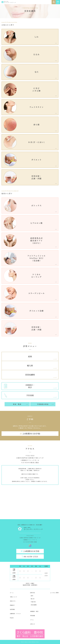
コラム (32, 620)
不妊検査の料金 (43, 404)
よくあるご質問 (54, 593)
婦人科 (30, 365)
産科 (30, 356)
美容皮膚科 (30, 375)
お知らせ (32, 624)
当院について (14, 597)
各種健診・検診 (34, 611)
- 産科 (32, 596)
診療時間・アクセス (15, 614)
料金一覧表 (17, 404)
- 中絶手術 (33, 602)
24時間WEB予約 (31, 434)
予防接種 (32, 616)
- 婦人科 (32, 599)
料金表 (12, 618)
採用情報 (12, 609)
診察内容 (32, 593)
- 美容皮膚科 (33, 605)
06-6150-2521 (31, 556)
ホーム (12, 593)
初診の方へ (13, 601)
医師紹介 (12, 605)
